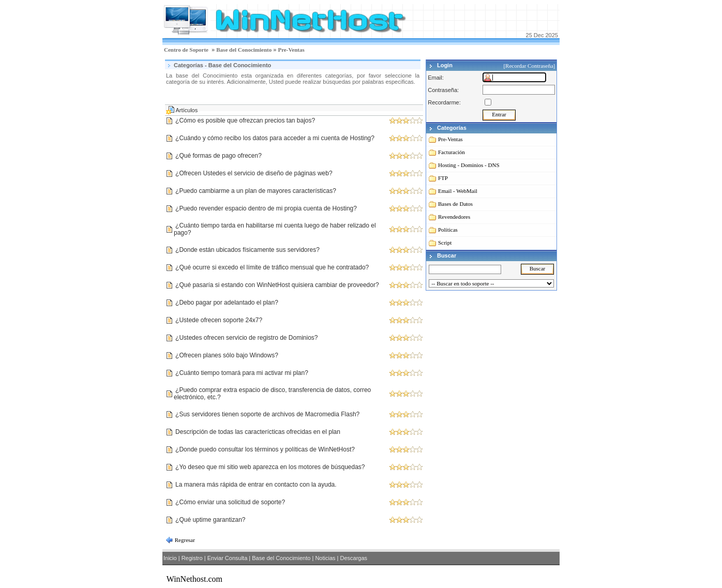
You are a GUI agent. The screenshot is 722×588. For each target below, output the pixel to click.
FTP (443, 178)
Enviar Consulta (228, 558)
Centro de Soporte (186, 50)
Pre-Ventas (291, 50)
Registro (192, 558)
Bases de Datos (455, 204)
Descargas (354, 558)
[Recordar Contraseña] (530, 66)
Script (445, 243)
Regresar (184, 540)
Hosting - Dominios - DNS (469, 165)
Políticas (448, 230)
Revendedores (454, 217)
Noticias (325, 558)
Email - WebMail (458, 191)
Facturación (452, 152)
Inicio (170, 558)
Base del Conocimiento (244, 50)
